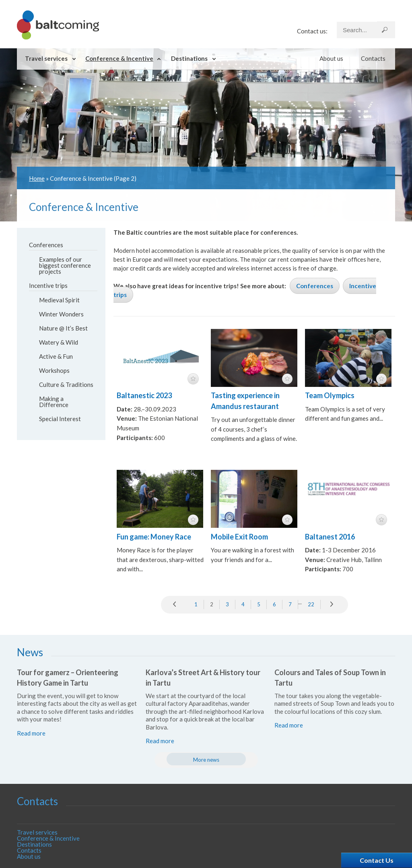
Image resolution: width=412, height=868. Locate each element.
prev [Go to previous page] (177, 605)
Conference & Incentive (119, 58)
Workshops (54, 370)
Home (37, 178)
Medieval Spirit (59, 300)
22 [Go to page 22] (311, 604)
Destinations (189, 58)
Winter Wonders (61, 314)
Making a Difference (54, 402)
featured (193, 379)
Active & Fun (56, 356)
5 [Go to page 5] (259, 604)
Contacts (373, 58)
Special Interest (60, 419)
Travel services (46, 58)
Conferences (46, 245)
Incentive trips (48, 285)
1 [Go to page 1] (196, 604)
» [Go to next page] (332, 605)
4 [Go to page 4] (243, 604)
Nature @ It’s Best (63, 328)
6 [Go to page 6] (274, 604)
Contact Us (377, 860)
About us (331, 58)
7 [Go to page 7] (290, 604)
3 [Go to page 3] (227, 604)
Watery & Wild (59, 342)
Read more (31, 733)
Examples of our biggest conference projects (65, 265)
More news (206, 760)
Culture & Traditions (66, 384)
